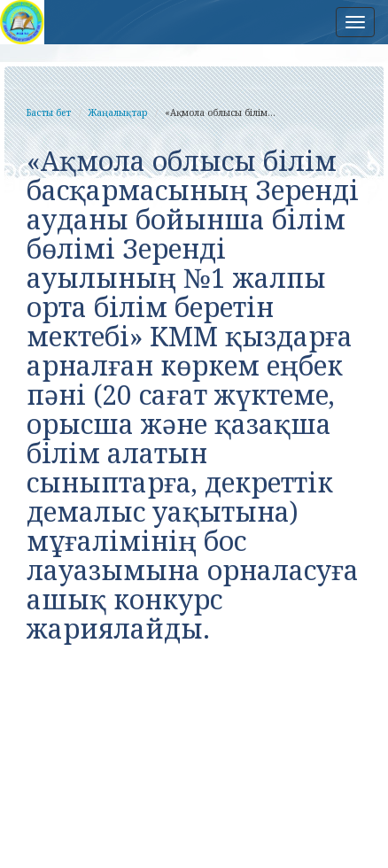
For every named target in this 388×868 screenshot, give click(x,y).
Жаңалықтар (118, 112)
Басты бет (49, 112)
